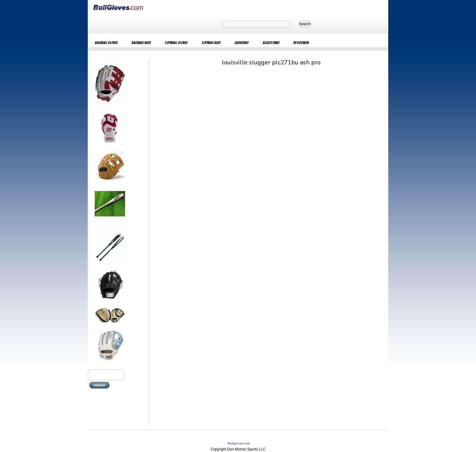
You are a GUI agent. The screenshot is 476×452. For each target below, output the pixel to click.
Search (305, 24)
